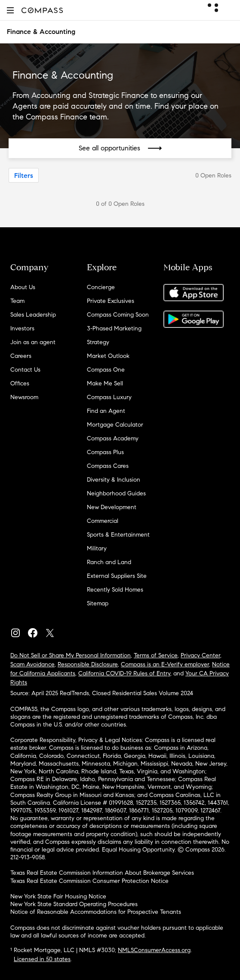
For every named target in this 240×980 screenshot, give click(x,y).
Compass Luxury (109, 397)
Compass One (106, 370)
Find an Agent (106, 411)
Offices (20, 383)
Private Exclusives (111, 301)
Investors (22, 328)
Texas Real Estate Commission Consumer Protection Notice (89, 881)
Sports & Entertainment (118, 535)
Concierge (101, 287)
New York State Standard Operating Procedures (74, 904)
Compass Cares (108, 466)
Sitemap (98, 603)
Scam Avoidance (32, 664)
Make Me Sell (105, 383)
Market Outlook (108, 356)
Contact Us (25, 370)
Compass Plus (105, 452)
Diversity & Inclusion (114, 480)
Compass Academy (113, 438)
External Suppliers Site (117, 576)
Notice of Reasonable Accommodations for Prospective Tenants (96, 912)
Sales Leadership (33, 315)
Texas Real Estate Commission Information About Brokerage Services (102, 873)
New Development (112, 507)
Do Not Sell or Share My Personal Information (71, 655)
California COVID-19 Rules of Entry (124, 673)
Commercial (103, 521)
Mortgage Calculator (115, 425)
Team (17, 301)
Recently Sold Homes (115, 590)
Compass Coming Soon (118, 315)
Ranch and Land (109, 562)
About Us (23, 287)
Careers (21, 356)
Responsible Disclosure (88, 664)
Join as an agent (33, 342)
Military (97, 548)
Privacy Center (200, 655)
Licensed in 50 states (42, 959)
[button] (10, 10)
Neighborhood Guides (116, 493)
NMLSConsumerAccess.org (154, 950)
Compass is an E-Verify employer (165, 664)
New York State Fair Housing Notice (58, 896)
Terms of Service (156, 655)
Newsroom (24, 397)
